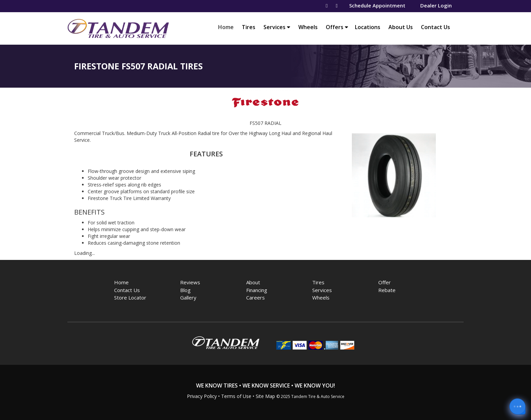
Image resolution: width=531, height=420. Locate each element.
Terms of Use (236, 396)
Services (277, 27)
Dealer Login (436, 5)
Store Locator (130, 297)
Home (228, 27)
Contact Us (436, 27)
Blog (185, 290)
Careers (256, 297)
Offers (337, 27)
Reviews (190, 282)
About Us (401, 27)
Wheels (308, 27)
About (253, 282)
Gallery (188, 297)
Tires (249, 27)
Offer (385, 282)
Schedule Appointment (377, 5)
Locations (368, 27)
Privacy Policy (202, 396)
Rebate (387, 290)
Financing (257, 290)
